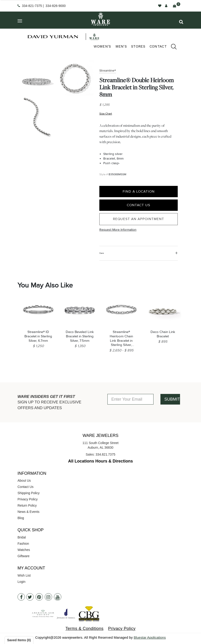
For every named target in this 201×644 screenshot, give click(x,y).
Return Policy (27, 505)
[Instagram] (48, 597)
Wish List (24, 575)
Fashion (23, 544)
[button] (181, 22)
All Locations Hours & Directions (100, 461)
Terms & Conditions (84, 629)
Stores (138, 46)
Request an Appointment (139, 219)
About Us (24, 481)
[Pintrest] (39, 597)
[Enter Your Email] (130, 399)
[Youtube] (58, 597)
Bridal (22, 537)
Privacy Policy (28, 499)
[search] (171, 47)
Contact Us (139, 205)
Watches (24, 550)
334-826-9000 (56, 6)
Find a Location (139, 191)
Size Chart (106, 114)
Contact (158, 46)
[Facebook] (21, 597)
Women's (102, 46)
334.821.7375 (106, 454)
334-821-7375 (32, 6)
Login (21, 582)
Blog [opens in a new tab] (21, 518)
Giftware (24, 556)
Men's (121, 46)
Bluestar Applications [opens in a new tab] (150, 637)
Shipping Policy (29, 493)
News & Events (28, 512)
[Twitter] (30, 597)
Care (102, 253)
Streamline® (108, 71)
